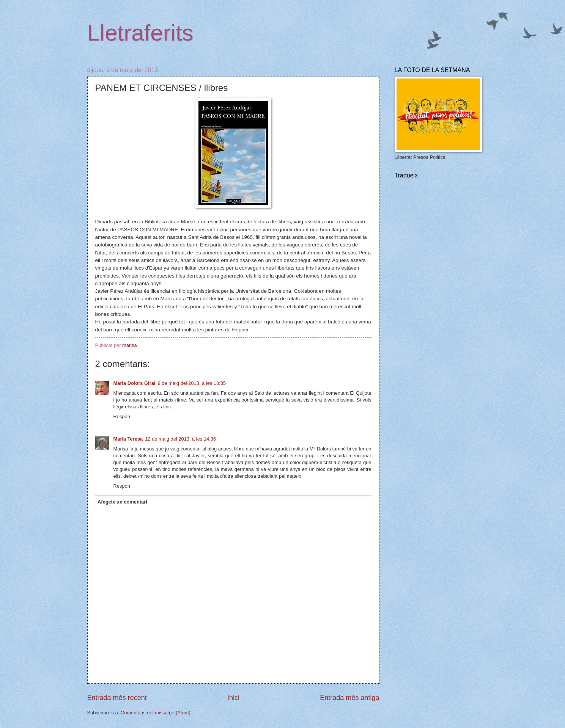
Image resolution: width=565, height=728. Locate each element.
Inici (233, 698)
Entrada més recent (117, 698)
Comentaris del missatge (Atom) (156, 713)
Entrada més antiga (349, 698)
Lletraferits (140, 33)
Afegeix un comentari (122, 502)
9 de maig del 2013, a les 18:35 (192, 383)
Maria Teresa (128, 439)
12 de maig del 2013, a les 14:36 (180, 439)
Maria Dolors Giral (135, 383)
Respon (122, 417)
